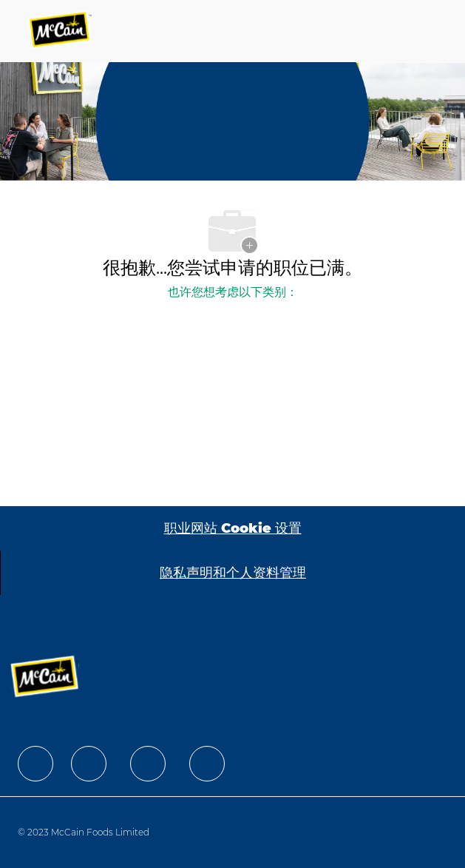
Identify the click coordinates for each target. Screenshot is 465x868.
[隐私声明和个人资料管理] (233, 573)
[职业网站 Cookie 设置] (233, 528)
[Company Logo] (61, 31)
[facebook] (35, 764)
